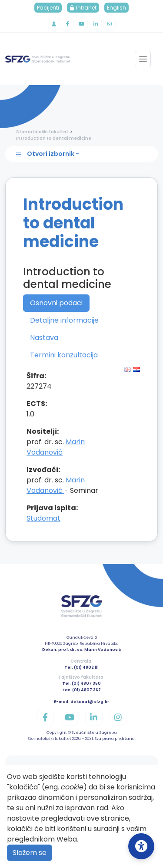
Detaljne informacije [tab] (64, 320)
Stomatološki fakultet (42, 132)
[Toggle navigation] (143, 59)
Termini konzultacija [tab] (64, 355)
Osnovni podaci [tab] (56, 303)
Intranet (83, 8)
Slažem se (30, 853)
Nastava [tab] (44, 338)
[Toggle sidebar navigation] (84, 154)
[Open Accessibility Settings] (141, 846)
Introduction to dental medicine (54, 138)
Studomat (43, 518)
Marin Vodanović (56, 447)
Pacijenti (48, 8)
